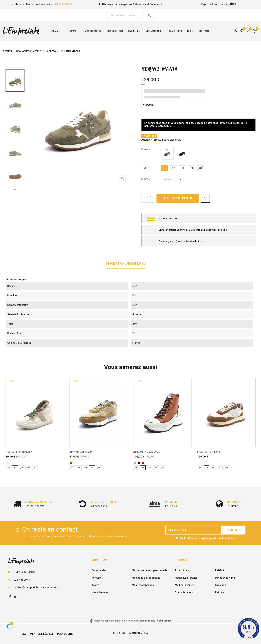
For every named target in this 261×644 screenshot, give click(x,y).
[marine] (182, 154)
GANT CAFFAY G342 (209, 452)
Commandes (99, 570)
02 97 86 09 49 (63, 4)
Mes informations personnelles (150, 570)
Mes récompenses (143, 585)
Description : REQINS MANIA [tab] (126, 264)
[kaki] (167, 154)
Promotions (182, 570)
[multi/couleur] (199, 463)
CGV (24, 634)
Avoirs (95, 585)
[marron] (71, 463)
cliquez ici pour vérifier (159, 621)
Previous (15, 67)
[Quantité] (148, 198)
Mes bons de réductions (146, 578)
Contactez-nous (184, 592)
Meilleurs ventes (185, 585)
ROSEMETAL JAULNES (147, 452)
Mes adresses (100, 592)
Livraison (221, 585)
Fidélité (219, 570)
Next (15, 190)
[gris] (135, 463)
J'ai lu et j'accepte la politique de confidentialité (207, 538)
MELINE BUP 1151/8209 (19, 452)
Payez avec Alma (225, 578)
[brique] (143, 463)
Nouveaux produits (186, 578)
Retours (96, 578)
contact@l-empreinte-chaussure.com (36, 587)
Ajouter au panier (178, 198)
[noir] (139, 463)
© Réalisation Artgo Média (130, 633)
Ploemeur (141, 4)
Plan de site (65, 634)
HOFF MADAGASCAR (81, 452)
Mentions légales (42, 634)
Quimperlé (156, 4)
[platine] (7, 463)
